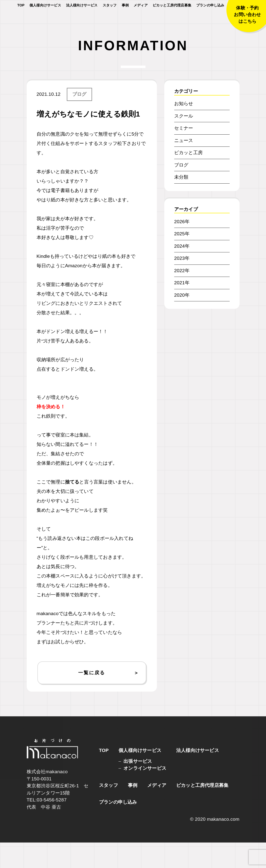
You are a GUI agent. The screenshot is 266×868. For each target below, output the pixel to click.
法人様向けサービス (82, 20)
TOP (21, 20)
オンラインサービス (145, 794)
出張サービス (138, 787)
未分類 (181, 203)
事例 (125, 20)
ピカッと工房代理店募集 (172, 20)
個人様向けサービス (45, 20)
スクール (184, 141)
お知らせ (184, 129)
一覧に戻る (92, 698)
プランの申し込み (210, 20)
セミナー (184, 154)
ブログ (79, 120)
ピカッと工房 (188, 178)
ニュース (184, 166)
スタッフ (110, 20)
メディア (141, 20)
